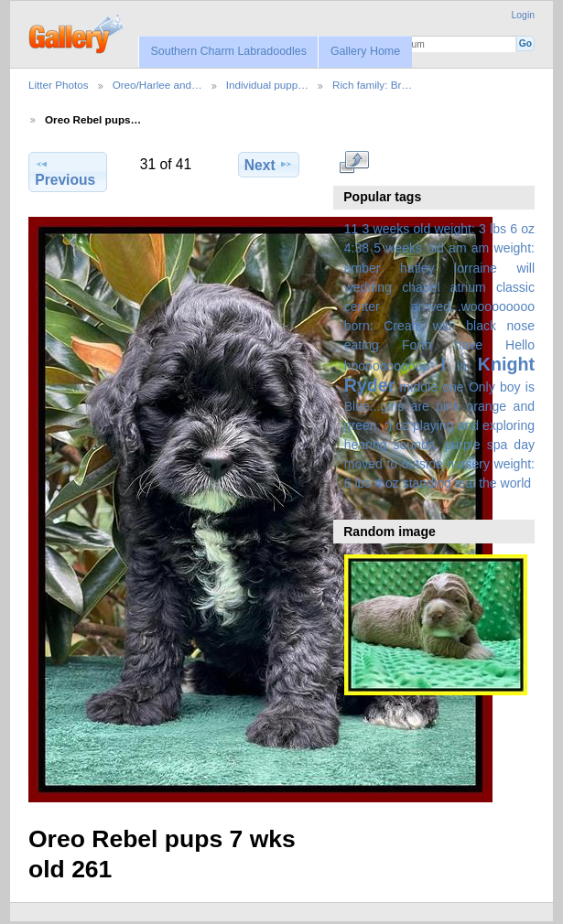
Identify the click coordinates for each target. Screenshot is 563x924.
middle (419, 387)
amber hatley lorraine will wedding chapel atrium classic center (439, 287)
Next (269, 165)
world (516, 483)
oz (402, 425)
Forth (417, 345)
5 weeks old (409, 248)
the (488, 483)
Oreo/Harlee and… (157, 85)
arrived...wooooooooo (473, 306)
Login (523, 15)
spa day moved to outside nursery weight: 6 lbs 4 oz (439, 464)
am (458, 248)
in (462, 366)
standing (427, 483)
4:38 (357, 248)
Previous (65, 172)
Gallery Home (365, 51)
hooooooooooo (387, 366)
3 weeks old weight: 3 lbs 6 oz (449, 229)
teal (466, 483)
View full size (354, 162)
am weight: (503, 248)
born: (359, 326)
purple (463, 445)
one (453, 387)
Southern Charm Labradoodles (228, 51)
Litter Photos (59, 85)
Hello (520, 345)
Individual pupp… (267, 85)
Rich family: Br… (372, 85)
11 (352, 229)
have (469, 345)
